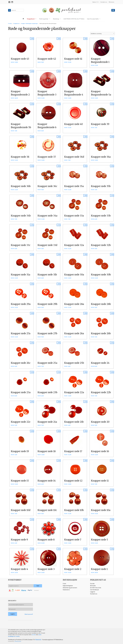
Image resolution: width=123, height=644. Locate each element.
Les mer (34, 635)
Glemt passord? (29, 614)
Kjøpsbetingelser (68, 586)
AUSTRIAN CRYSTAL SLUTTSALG (74, 19)
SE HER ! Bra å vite (96, 588)
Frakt (64, 583)
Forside (10, 23)
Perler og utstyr (44, 19)
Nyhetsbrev (66, 590)
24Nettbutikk (18, 641)
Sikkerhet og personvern (70, 588)
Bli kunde (93, 586)
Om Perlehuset (94, 590)
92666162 (38, 640)
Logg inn (93, 592)
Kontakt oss (94, 594)
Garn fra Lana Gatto (93, 19)
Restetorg (56, 19)
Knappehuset (31, 19)
